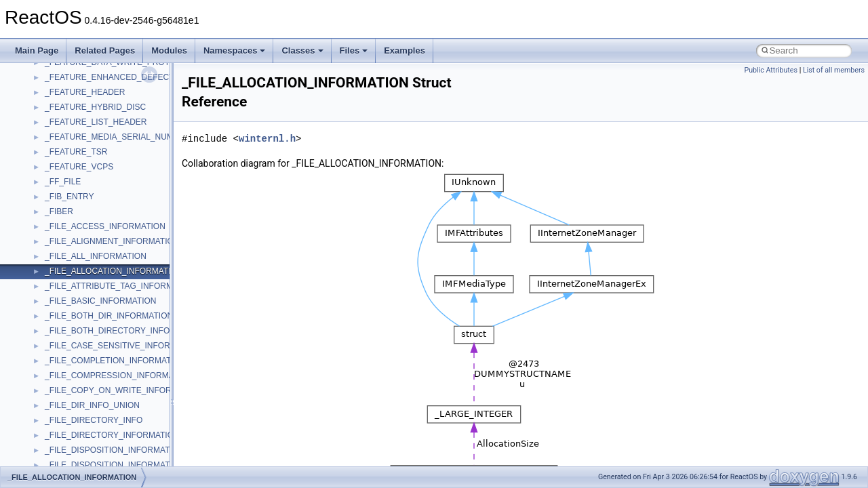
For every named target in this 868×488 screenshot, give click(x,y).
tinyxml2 (60, 422)
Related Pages (105, 50)
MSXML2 (61, 153)
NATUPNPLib (69, 183)
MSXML (59, 138)
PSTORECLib (70, 243)
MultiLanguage (72, 168)
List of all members (834, 70)
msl (51, 108)
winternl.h (267, 139)
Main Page (37, 50)
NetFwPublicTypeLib (82, 198)
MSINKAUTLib (71, 94)
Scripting (61, 287)
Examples (405, 50)
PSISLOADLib (71, 228)
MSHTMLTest (69, 79)
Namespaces (235, 50)
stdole (56, 362)
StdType (60, 377)
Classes (302, 50)
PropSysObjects (74, 213)
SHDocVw (63, 302)
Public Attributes (771, 70)
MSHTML (62, 64)
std (50, 347)
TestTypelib (65, 407)
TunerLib (61, 451)
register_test (67, 272)
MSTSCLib (64, 123)
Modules (169, 50)
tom (52, 436)
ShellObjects (67, 332)
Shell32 (58, 317)
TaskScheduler (72, 392)
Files (354, 50)
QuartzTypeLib (71, 258)
